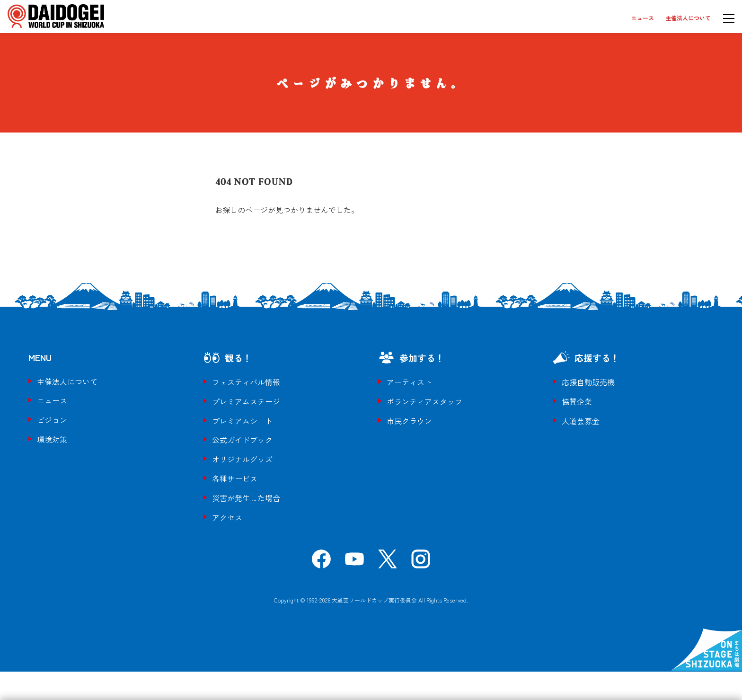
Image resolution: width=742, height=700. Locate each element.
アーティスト (409, 382)
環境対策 (52, 439)
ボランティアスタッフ (424, 401)
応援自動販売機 (588, 382)
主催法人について (688, 18)
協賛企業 (577, 401)
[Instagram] (421, 562)
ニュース (643, 18)
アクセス (227, 517)
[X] (388, 562)
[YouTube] (354, 562)
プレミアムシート (242, 421)
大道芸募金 (581, 421)
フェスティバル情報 (246, 382)
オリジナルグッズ (242, 459)
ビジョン (52, 420)
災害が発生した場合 (246, 498)
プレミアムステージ (246, 401)
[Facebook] (321, 562)
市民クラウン (409, 421)
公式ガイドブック (242, 440)
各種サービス (235, 478)
